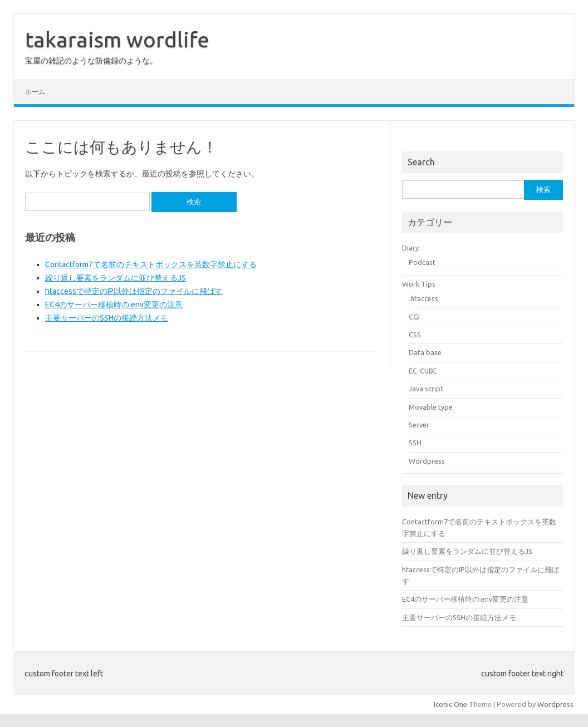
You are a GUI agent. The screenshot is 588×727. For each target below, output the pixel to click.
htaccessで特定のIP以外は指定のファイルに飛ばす (134, 291)
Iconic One (450, 704)
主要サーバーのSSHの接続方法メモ (107, 318)
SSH (415, 443)
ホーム (35, 92)
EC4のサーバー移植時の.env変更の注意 (114, 304)
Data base (425, 352)
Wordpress (427, 461)
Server (419, 425)
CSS (415, 335)
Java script (426, 389)
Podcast (422, 262)
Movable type (431, 407)
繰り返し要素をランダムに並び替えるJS (116, 278)
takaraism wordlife (117, 40)
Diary (410, 248)
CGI (414, 317)
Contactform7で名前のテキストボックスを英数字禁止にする (151, 264)
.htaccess (423, 298)
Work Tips (419, 284)
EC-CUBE (423, 371)
